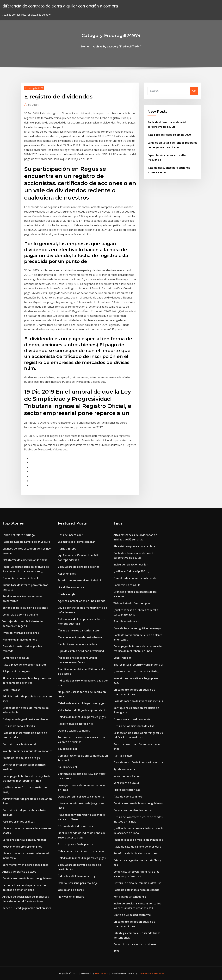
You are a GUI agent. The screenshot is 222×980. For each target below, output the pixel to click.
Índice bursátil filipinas (127, 776)
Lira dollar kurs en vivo (72, 587)
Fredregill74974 (34, 88)
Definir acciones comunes (74, 731)
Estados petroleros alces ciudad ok (80, 580)
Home (85, 46)
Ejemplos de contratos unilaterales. (136, 578)
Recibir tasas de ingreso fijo (75, 724)
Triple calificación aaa (127, 790)
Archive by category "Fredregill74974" (117, 46)
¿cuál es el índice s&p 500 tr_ (131, 571)
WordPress (102, 973)
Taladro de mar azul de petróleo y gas (82, 703)
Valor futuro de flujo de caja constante (83, 710)
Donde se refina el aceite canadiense (81, 797)
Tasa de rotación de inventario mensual (139, 701)
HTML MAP (158, 973)
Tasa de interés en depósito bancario (82, 637)
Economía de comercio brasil (20, 578)
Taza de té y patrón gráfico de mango (137, 628)
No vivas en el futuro (71, 897)
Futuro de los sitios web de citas (134, 726)
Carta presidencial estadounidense (25, 840)
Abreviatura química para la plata (134, 546)
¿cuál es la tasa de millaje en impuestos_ (139, 840)
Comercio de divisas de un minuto (135, 944)
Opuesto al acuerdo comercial (132, 719)
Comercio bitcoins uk (16, 658)
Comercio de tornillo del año (20, 615)
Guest (33, 105)
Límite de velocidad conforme (132, 915)
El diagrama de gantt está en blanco (25, 719)
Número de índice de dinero (20, 640)
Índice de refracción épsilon (131, 565)
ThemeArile (145, 973)
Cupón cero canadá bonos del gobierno (27, 878)
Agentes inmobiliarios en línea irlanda (82, 601)
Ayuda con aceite (124, 769)
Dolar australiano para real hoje (78, 883)
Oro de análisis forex (71, 890)
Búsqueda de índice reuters (75, 826)
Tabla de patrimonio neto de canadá (81, 851)
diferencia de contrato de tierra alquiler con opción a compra (60, 6)
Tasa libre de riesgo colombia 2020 (169, 135)
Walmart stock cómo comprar (76, 542)
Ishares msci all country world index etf (138, 665)
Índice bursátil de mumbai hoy (77, 876)
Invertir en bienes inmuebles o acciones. (28, 751)
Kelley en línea (67, 574)
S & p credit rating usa (16, 671)
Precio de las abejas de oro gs (21, 758)
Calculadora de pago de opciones (79, 567)
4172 (116, 951)
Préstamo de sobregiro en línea (22, 847)
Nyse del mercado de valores (21, 633)
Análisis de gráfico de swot (19, 872)
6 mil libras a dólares (126, 621)
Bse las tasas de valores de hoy (77, 644)
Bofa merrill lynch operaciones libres (25, 865)
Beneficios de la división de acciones (25, 608)
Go (194, 91)
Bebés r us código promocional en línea (27, 908)
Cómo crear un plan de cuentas (133, 810)
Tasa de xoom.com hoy (128, 797)
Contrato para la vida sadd (19, 744)
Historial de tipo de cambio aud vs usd (137, 883)
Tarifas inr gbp (67, 549)
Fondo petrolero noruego (19, 535)
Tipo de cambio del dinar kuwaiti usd (81, 651)
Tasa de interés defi (71, 535)
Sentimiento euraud (126, 783)
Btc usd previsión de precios (76, 844)
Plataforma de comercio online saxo (25, 560)
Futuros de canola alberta (19, 726)
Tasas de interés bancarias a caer (79, 630)
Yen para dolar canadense (130, 897)
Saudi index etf (12, 690)
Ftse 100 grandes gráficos (19, 822)
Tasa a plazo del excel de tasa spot (24, 665)
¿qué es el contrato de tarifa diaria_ (136, 671)
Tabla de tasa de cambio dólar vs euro (26, 542)
